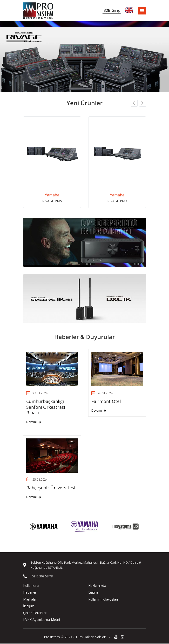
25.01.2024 (37, 480)
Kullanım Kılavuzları (103, 599)
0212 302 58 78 (42, 577)
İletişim (29, 606)
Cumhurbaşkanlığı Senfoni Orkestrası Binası (46, 407)
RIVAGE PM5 (52, 201)
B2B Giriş (111, 11)
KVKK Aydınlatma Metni (41, 620)
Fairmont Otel (106, 402)
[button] (134, 103)
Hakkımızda (97, 586)
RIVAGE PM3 (117, 201)
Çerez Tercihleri (35, 613)
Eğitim (93, 593)
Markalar (30, 599)
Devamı (34, 422)
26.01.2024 (102, 394)
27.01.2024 (37, 394)
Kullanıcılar (31, 586)
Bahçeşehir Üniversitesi (51, 488)
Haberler (30, 593)
